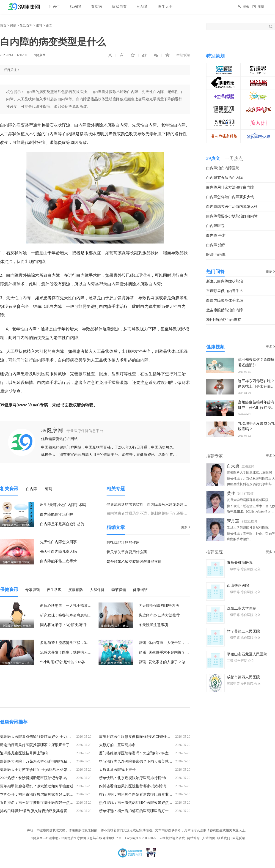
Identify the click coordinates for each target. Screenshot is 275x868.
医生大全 (165, 7)
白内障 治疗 (216, 245)
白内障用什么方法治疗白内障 (230, 187)
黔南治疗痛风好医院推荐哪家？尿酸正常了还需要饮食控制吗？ (51, 745)
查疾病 (96, 7)
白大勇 (233, 466)
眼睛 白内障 (216, 255)
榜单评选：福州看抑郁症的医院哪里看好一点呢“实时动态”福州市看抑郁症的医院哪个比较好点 (176, 811)
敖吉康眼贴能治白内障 (225, 310)
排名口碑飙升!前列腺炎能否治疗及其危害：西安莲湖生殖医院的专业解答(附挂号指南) (70, 811)
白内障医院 (215, 226)
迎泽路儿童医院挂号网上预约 (24, 753)
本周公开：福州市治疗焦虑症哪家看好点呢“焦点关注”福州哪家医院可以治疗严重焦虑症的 (73, 794)
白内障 (32, 489)
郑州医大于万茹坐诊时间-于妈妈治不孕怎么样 (37, 770)
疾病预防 (76, 590)
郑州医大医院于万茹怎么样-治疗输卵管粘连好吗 (39, 761)
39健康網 (52, 838)
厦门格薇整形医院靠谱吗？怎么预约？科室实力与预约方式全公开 (152, 753)
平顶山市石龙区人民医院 (247, 654)
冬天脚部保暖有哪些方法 (159, 606)
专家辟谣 (33, 590)
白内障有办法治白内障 (225, 178)
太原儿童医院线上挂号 (117, 770)
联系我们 (224, 838)
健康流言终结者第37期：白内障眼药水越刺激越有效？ (151, 505)
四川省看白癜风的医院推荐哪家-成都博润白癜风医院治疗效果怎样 (153, 786)
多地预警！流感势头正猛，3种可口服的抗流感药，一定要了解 (91, 643)
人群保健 (97, 590)
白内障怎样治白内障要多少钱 (230, 197)
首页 (3, 26)
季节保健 (119, 590)
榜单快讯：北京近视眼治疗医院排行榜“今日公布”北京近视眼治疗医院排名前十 (163, 778)
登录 (246, 7)
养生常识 (54, 590)
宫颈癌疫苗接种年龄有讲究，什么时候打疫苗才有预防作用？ (256, 408)
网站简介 (193, 838)
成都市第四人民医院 (243, 677)
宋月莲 (233, 521)
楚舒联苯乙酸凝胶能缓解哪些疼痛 (134, 562)
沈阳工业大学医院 (242, 608)
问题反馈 (239, 838)
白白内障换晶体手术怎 (225, 300)
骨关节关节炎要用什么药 (127, 552)
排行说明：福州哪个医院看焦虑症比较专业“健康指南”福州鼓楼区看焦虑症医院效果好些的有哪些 (178, 794)
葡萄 (49, 489)
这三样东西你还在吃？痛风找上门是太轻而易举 (256, 386)
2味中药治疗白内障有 (224, 320)
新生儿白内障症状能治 (225, 281)
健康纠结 (140, 590)
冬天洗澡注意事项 (153, 625)
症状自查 (119, 7)
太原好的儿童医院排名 (117, 745)
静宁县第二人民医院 (243, 631)
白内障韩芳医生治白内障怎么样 (232, 207)
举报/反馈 (183, 55)
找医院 (75, 7)
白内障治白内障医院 (223, 168)
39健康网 (39, 55)
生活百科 (26, 26)
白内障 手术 (216, 235)
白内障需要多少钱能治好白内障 (232, 216)
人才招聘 (209, 838)
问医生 (54, 7)
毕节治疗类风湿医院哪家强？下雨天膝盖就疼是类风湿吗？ (147, 761)
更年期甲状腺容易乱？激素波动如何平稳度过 (37, 786)
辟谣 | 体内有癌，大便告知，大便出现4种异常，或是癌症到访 (188, 643)
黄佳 (231, 493)
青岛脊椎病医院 (240, 563)
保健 (13, 26)
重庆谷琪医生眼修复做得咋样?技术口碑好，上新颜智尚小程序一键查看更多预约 (164, 737)
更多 (184, 527)
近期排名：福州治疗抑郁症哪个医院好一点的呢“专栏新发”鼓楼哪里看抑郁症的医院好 (69, 803)
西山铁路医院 (238, 585)
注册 (261, 7)
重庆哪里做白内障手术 (225, 291)
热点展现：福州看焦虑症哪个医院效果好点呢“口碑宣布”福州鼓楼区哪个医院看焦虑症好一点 (174, 803)
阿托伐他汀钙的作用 (123, 542)
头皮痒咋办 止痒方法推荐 (159, 615)
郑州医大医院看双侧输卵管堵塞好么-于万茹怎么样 (41, 737)
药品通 (142, 7)
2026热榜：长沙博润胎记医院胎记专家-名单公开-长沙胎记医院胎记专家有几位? (64, 778)
